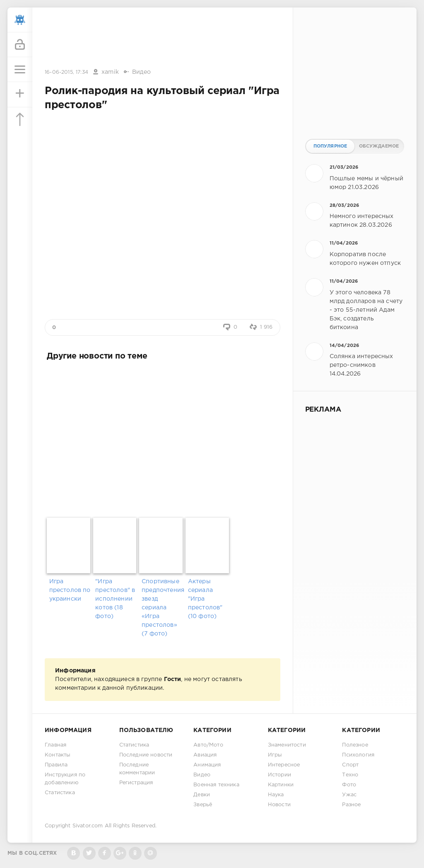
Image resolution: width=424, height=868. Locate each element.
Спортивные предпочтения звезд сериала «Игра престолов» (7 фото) (163, 608)
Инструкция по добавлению (65, 779)
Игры (275, 755)
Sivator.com (88, 826)
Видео (141, 72)
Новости (279, 805)
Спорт (350, 765)
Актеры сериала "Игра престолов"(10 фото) (205, 599)
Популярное (330, 146)
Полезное (355, 745)
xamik (110, 72)
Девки (202, 795)
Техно (350, 775)
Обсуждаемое (379, 146)
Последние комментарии (137, 769)
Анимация (207, 765)
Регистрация (136, 783)
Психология (358, 755)
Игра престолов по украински (70, 590)
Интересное (284, 765)
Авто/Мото (208, 745)
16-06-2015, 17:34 (66, 72)
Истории (279, 775)
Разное (351, 805)
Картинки (281, 785)
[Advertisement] (162, 39)
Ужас (349, 795)
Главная (55, 745)
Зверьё (203, 805)
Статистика (60, 793)
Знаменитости (287, 745)
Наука (276, 795)
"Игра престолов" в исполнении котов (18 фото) (115, 599)
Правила (56, 765)
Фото (349, 785)
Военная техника (216, 785)
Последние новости (146, 755)
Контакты (58, 755)
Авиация (205, 755)
